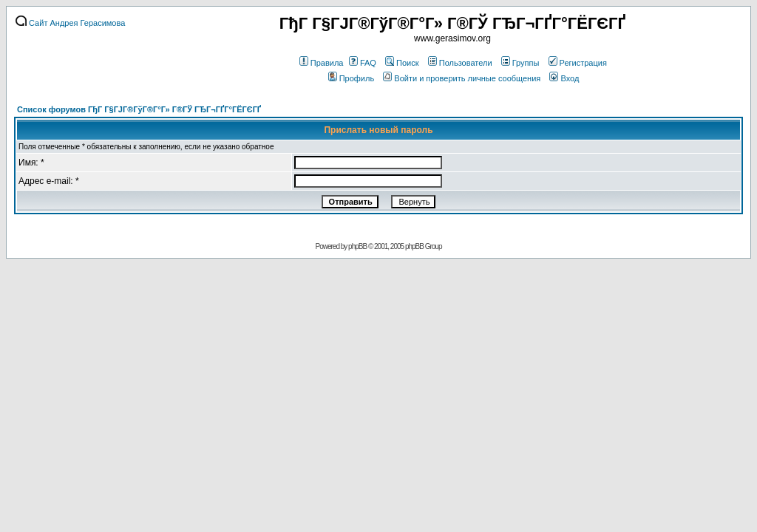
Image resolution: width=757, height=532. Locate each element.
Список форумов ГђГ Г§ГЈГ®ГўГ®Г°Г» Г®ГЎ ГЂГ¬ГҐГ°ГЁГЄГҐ (139, 109)
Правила (322, 63)
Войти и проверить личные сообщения (462, 78)
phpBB (357, 246)
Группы (520, 63)
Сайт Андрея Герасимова (70, 23)
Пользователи (460, 63)
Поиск (402, 63)
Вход (564, 78)
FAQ (363, 63)
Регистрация (578, 63)
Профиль (352, 78)
